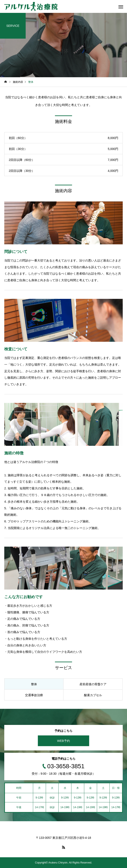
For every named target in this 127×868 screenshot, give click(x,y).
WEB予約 (63, 741)
